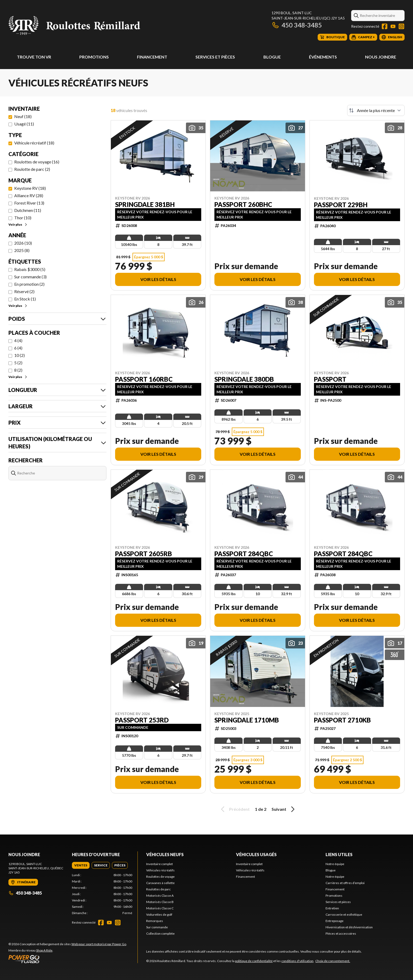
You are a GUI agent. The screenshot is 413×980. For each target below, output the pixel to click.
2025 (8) (22, 250)
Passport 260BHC (243, 205)
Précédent (234, 809)
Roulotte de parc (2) (32, 169)
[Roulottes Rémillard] (74, 25)
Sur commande (157, 927)
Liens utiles (339, 854)
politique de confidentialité (254, 961)
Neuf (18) (23, 116)
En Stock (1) (25, 299)
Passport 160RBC (144, 379)
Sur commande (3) (30, 277)
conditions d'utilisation (297, 961)
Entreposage (335, 921)
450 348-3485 (297, 25)
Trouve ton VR (34, 57)
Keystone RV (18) (30, 188)
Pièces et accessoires (341, 933)
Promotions (94, 57)
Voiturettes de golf (159, 914)
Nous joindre (381, 57)
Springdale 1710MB (247, 720)
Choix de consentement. (333, 961)
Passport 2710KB (342, 720)
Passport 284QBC (244, 554)
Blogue (272, 57)
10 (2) (19, 355)
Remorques (155, 921)
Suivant (284, 809)
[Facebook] (385, 26)
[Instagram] (401, 26)
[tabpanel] (102, 894)
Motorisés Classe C (160, 908)
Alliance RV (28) (29, 195)
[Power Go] (68, 959)
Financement (152, 57)
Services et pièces (215, 57)
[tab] (81, 865)
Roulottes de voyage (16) (37, 162)
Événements (323, 57)
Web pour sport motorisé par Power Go (99, 944)
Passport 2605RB (144, 554)
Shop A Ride (44, 950)
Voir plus (18, 224)
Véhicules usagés (256, 854)
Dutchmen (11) (28, 210)
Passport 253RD (142, 720)
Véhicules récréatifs (160, 870)
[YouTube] (393, 26)
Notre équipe (335, 864)
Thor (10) (23, 218)
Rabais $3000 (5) (30, 269)
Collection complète (160, 933)
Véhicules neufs (165, 854)
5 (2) (18, 363)
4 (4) (18, 340)
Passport (330, 379)
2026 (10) (23, 243)
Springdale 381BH (145, 205)
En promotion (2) (29, 284)
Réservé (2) (24, 291)
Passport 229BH (341, 205)
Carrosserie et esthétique (344, 914)
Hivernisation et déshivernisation (349, 927)
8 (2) (18, 370)
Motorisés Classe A (160, 896)
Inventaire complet (159, 864)
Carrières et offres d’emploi (345, 883)
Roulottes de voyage (160, 877)
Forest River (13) (29, 203)
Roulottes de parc (158, 889)
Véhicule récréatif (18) (34, 143)
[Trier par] (376, 110)
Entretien (332, 908)
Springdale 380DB (244, 379)
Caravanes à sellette (160, 883)
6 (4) (18, 348)
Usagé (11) (24, 124)
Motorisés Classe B (160, 902)
